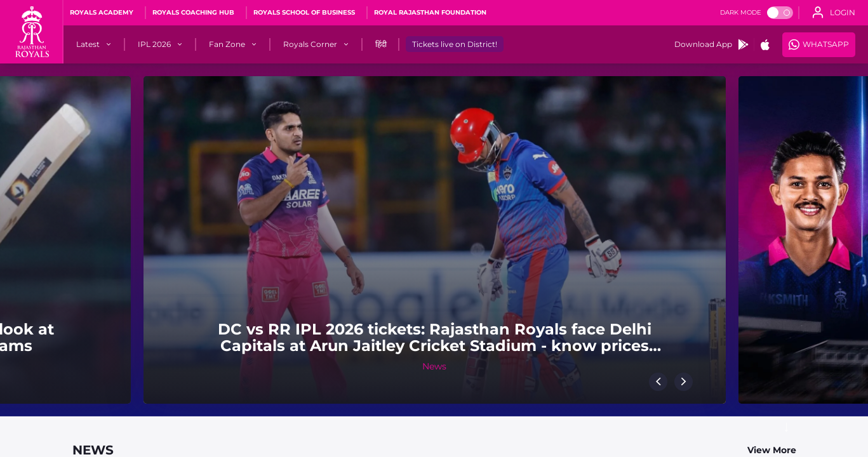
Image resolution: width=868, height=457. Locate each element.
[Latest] (88, 44)
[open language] (834, 13)
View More (772, 450)
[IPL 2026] (154, 44)
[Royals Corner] (310, 44)
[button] (658, 382)
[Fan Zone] (227, 44)
